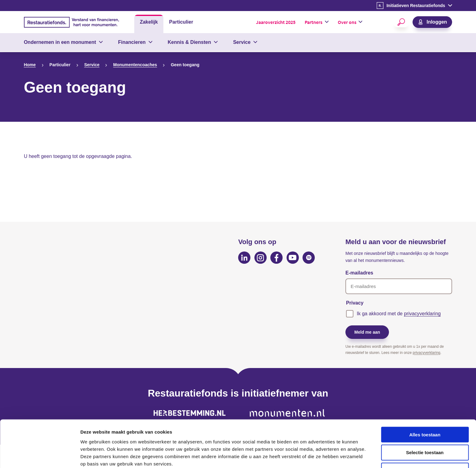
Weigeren (425, 443)
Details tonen (331, 456)
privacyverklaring (422, 314)
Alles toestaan (425, 407)
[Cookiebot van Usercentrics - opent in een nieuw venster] (40, 456)
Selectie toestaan (425, 425)
